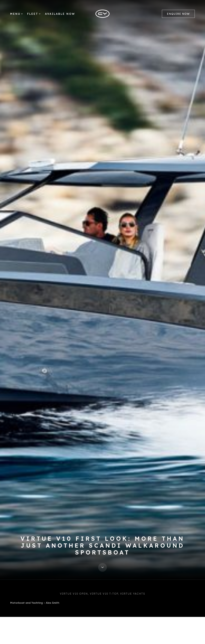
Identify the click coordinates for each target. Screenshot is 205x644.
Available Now (60, 14)
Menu (15, 14)
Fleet (33, 14)
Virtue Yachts (133, 594)
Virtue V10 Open (74, 594)
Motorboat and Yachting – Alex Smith (35, 603)
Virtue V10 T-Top (104, 594)
